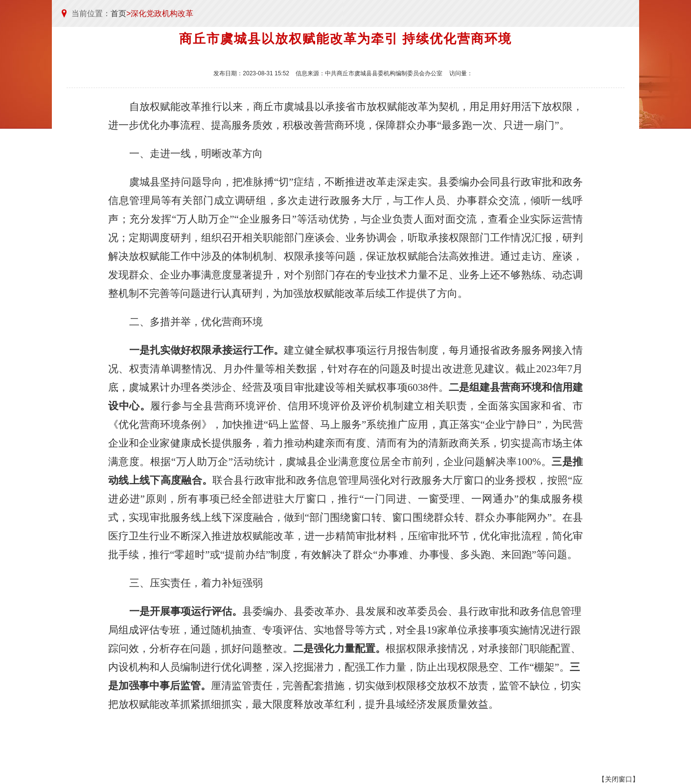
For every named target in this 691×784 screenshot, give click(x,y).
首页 (118, 13)
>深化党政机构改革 (160, 13)
